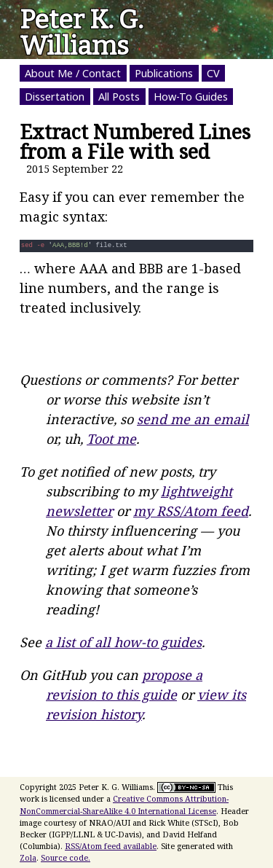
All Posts (119, 97)
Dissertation (55, 97)
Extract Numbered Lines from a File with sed (135, 141)
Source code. (66, 857)
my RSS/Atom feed (191, 511)
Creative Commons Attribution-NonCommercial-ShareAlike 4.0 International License (124, 804)
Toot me (111, 439)
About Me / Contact (73, 73)
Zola (28, 857)
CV (213, 73)
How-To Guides (191, 97)
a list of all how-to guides (123, 642)
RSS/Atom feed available (111, 846)
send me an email (193, 419)
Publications (164, 73)
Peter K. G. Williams (82, 33)
